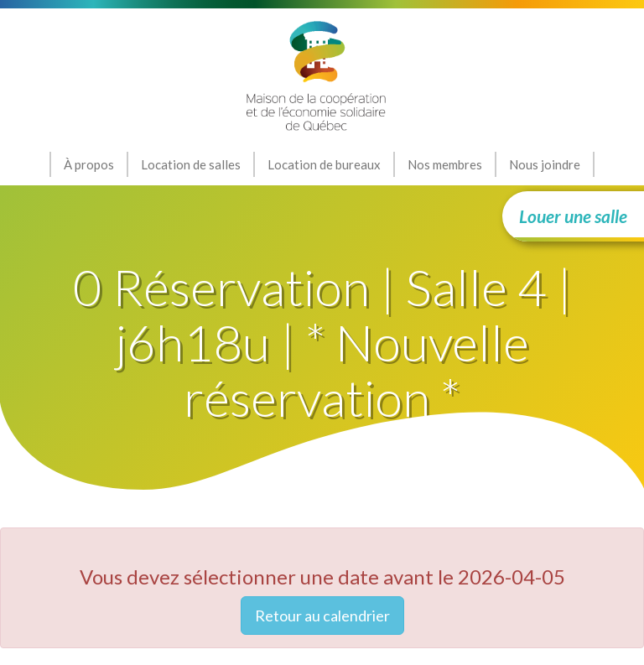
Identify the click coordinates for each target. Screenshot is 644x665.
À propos (89, 164)
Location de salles (191, 164)
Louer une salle (573, 216)
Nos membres (445, 164)
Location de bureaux (324, 164)
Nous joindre (545, 164)
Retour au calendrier (322, 616)
